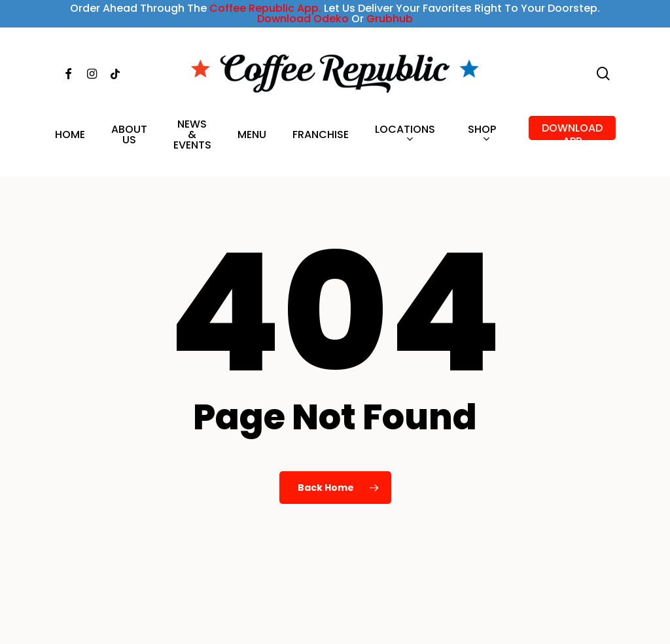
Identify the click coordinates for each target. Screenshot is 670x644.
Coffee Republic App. (265, 8)
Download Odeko (303, 19)
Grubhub (390, 19)
